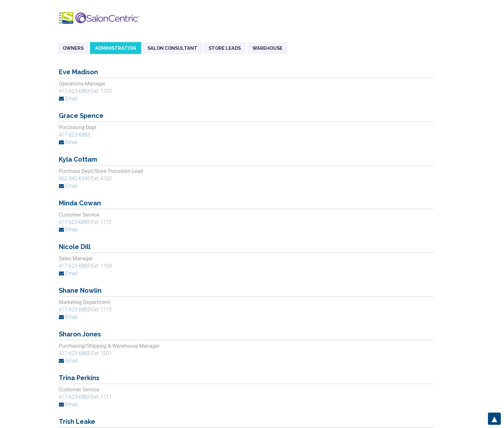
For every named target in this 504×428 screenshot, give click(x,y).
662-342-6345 (75, 178)
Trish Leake (77, 422)
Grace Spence (81, 116)
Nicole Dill (75, 247)
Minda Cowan (80, 203)
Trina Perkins (79, 378)
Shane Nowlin (80, 290)
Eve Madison (78, 72)
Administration (116, 48)
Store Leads (225, 48)
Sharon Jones (80, 334)
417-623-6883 (74, 91)
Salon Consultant (172, 48)
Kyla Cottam (78, 159)
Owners (73, 48)
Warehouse (267, 48)
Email (68, 98)
